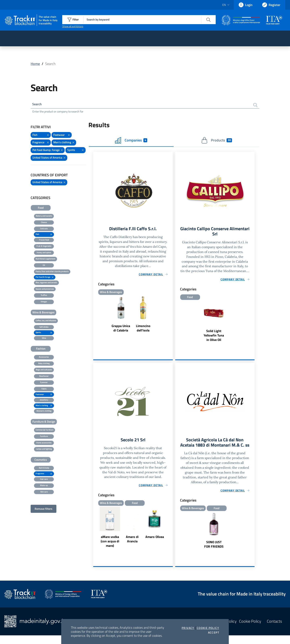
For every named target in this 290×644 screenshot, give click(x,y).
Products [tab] (217, 141)
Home (35, 64)
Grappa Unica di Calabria (121, 329)
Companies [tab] (131, 141)
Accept (214, 633)
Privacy (188, 628)
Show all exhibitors (73, 26)
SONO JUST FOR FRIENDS (214, 553)
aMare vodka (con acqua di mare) (110, 544)
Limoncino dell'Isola (143, 329)
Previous (95, 530)
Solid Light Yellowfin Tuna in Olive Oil (214, 337)
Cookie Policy (208, 628)
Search (38, 105)
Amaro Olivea (155, 539)
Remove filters (43, 509)
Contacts (274, 630)
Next (171, 530)
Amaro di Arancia (132, 542)
